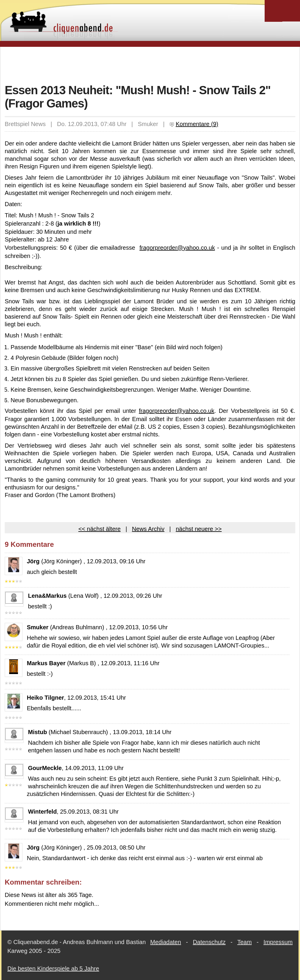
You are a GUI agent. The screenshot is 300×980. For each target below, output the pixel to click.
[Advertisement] (150, 64)
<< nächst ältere (99, 529)
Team (244, 942)
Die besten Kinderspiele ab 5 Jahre (53, 969)
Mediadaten (166, 942)
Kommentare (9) (194, 124)
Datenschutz (209, 942)
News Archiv (148, 529)
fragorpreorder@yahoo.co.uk (177, 248)
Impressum (278, 942)
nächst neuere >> (199, 529)
